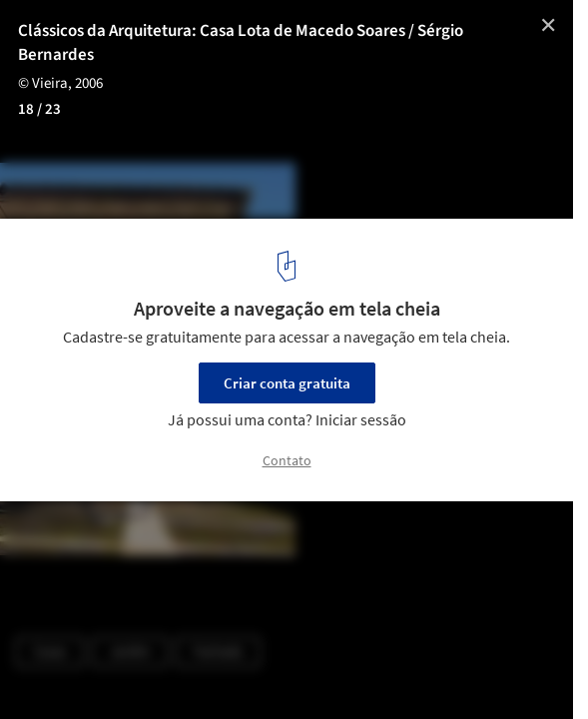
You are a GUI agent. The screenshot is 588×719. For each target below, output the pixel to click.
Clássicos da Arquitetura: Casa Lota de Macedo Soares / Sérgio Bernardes (241, 43)
